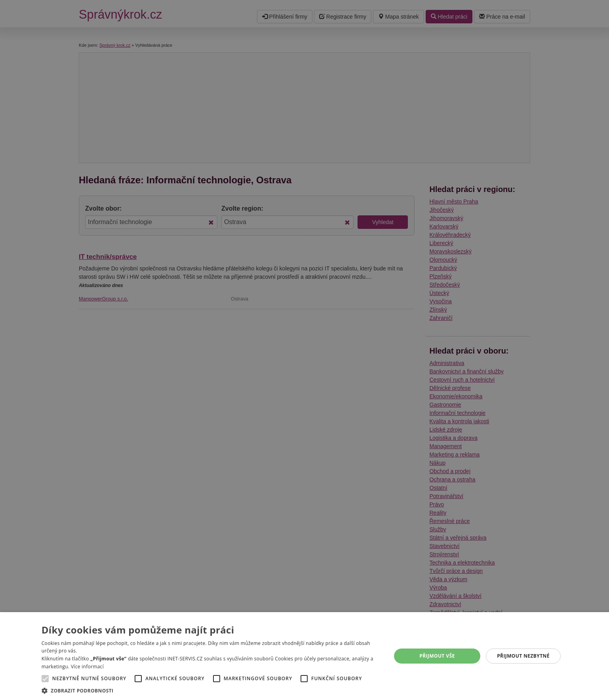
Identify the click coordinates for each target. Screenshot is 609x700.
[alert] (304, 350)
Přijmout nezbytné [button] (523, 656)
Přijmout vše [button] (437, 656)
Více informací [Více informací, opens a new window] (87, 667)
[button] (211, 690)
